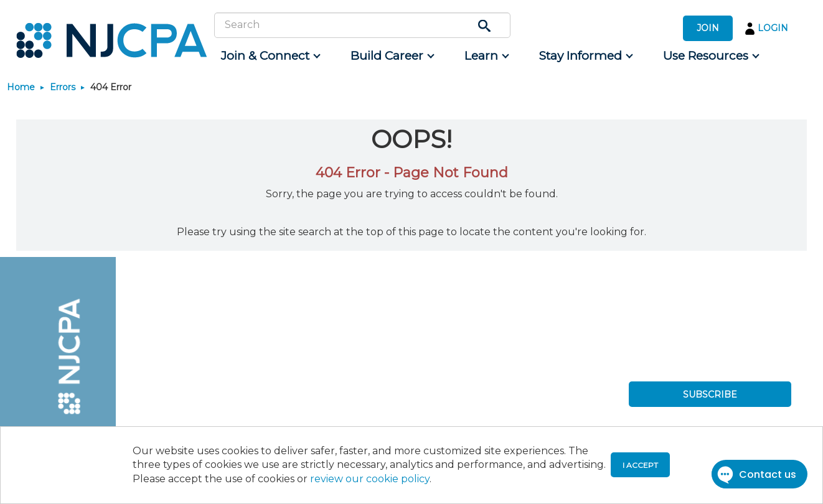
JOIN (708, 28)
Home (21, 87)
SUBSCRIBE (710, 394)
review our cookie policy (370, 479)
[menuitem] (270, 56)
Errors (63, 87)
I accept (640, 465)
